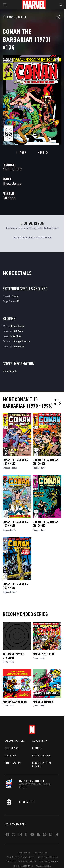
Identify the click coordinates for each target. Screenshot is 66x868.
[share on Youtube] (32, 835)
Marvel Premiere (43, 702)
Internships (13, 763)
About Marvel (14, 741)
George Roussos (22, 341)
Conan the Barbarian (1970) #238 (15, 524)
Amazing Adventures (15, 702)
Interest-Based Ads (23, 866)
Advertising (40, 741)
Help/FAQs (12, 748)
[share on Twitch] (51, 835)
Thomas (6, 468)
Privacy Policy (40, 853)
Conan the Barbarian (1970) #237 (46, 524)
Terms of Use (24, 853)
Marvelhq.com (41, 756)
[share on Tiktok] (57, 835)
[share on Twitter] (14, 835)
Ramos (13, 592)
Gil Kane (9, 198)
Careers (11, 756)
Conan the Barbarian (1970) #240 (15, 462)
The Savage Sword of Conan (13, 656)
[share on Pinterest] (45, 835)
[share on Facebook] (7, 835)
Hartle (14, 468)
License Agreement (49, 861)
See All (57, 402)
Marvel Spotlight (44, 654)
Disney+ (37, 748)
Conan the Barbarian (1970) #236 (15, 586)
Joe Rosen (19, 346)
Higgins (36, 468)
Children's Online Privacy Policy (21, 861)
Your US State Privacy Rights (20, 857)
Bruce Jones (12, 183)
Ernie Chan (15, 336)
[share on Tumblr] (26, 835)
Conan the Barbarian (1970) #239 (46, 462)
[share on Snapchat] (38, 835)
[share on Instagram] (20, 835)
